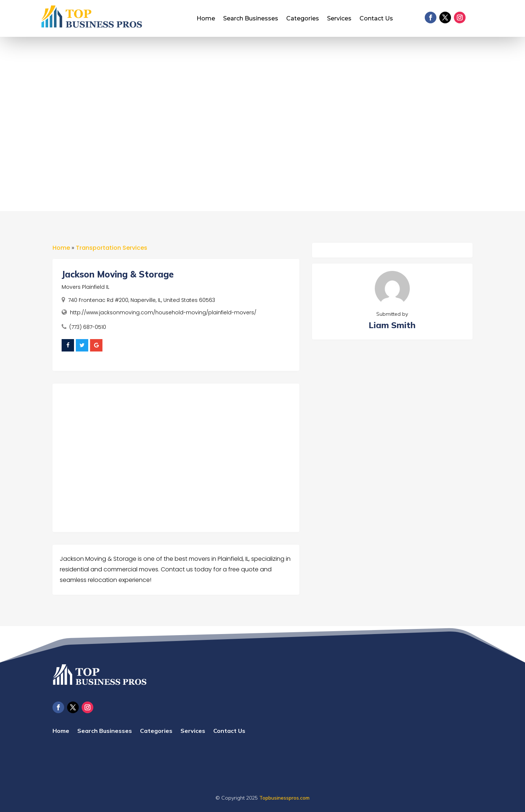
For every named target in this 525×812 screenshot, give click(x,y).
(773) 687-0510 (88, 327)
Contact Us (376, 19)
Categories (303, 19)
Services (339, 19)
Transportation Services (112, 248)
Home (206, 19)
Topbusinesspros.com (284, 798)
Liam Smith (392, 325)
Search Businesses (251, 19)
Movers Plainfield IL (85, 287)
